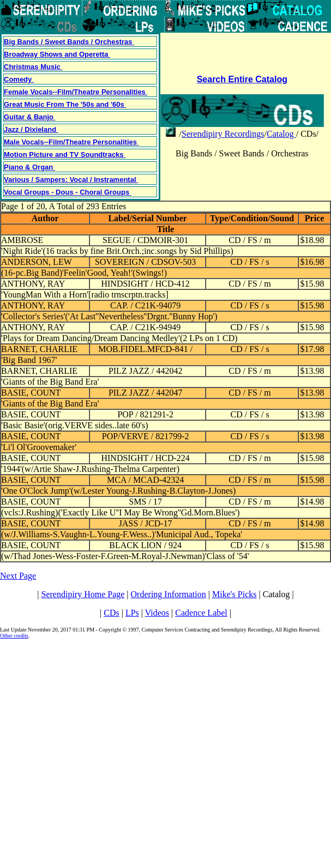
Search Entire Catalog (242, 79)
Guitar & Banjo (30, 117)
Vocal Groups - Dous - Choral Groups (68, 192)
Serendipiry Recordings (223, 134)
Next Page (18, 576)
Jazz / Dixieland (31, 129)
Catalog (281, 134)
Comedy (19, 79)
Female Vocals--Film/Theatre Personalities (76, 92)
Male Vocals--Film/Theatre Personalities (71, 142)
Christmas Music (33, 67)
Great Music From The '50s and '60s (65, 104)
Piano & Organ (29, 167)
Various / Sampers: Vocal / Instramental (71, 180)
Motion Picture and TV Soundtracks (65, 154)
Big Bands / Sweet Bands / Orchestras (69, 42)
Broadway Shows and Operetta (57, 54)
